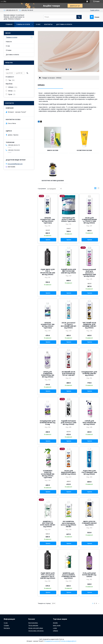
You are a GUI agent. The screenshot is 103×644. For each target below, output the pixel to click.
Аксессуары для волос (36, 631)
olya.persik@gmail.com (15, 164)
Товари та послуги (48, 78)
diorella (55, 623)
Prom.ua (61, 639)
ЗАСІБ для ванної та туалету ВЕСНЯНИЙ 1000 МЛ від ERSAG (68, 325)
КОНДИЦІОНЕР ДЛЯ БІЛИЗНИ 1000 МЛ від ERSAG (89, 374)
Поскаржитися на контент (52, 641)
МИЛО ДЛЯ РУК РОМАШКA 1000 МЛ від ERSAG (89, 523)
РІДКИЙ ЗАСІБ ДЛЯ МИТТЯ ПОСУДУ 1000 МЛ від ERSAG (68, 271)
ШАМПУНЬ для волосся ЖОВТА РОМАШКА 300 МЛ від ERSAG (69, 576)
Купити (48, 240)
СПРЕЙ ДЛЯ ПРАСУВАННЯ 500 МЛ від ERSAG (89, 423)
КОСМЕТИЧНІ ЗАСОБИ (84, 150)
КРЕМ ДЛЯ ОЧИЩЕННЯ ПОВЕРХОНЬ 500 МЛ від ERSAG (48, 374)
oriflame (55, 631)
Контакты (48, 24)
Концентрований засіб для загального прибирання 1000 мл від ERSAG (89, 273)
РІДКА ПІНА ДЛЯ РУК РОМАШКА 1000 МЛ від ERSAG (89, 472)
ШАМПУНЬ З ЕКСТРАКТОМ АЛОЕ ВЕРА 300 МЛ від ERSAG (48, 524)
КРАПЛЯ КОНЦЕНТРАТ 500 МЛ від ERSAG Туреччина (48, 325)
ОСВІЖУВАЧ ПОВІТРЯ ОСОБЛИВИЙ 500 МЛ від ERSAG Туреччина (48, 474)
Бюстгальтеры (33, 623)
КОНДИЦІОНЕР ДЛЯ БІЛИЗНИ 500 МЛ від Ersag (48, 423)
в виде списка (98, 189)
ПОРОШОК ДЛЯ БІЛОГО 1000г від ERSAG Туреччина (68, 220)
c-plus (55, 628)
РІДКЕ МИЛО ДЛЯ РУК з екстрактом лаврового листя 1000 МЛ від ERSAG (48, 576)
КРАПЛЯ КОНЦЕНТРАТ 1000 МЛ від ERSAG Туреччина (48, 220)
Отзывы (9, 50)
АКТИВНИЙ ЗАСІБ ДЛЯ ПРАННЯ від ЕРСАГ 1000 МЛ (68, 374)
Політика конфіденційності (68, 641)
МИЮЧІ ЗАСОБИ (53, 150)
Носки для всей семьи (36, 628)
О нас (38, 24)
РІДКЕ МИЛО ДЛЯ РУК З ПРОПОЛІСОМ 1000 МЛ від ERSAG (48, 272)
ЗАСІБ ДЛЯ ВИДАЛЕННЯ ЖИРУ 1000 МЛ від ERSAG (68, 472)
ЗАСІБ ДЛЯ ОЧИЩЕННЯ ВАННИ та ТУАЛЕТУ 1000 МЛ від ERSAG (89, 220)
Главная (9, 24)
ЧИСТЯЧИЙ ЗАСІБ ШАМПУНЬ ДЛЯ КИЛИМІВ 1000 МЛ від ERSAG (89, 325)
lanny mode (57, 625)
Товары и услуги (23, 24)
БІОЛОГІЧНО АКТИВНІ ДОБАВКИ (53, 181)
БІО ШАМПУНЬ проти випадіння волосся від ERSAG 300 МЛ (68, 524)
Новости (9, 42)
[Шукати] (79, 17)
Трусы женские (33, 625)
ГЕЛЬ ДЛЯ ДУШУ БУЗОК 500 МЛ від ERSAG (89, 575)
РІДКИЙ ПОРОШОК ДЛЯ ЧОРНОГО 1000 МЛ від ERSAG (68, 423)
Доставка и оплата (64, 24)
